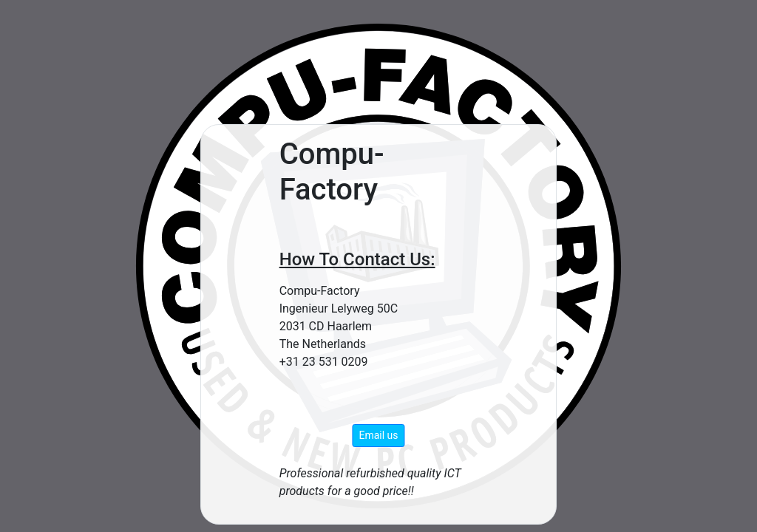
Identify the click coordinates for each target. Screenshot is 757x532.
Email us (378, 435)
